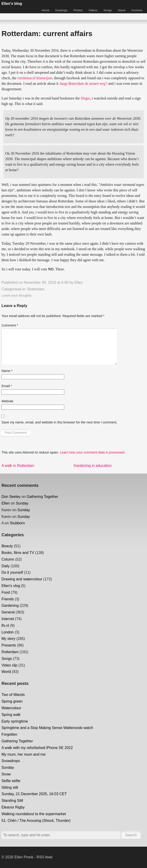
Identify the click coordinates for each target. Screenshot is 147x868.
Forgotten (9, 734)
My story (8, 639)
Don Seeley (11, 497)
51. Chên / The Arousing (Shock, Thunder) (36, 821)
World (6, 672)
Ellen (79, 282)
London (7, 632)
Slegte (85, 98)
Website (7, 401)
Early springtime (15, 721)
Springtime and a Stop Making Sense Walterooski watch (47, 728)
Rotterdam (36, 289)
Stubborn (17, 523)
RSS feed (44, 857)
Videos (93, 10)
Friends (7, 599)
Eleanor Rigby (13, 807)
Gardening (10, 606)
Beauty (7, 546)
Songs (108, 10)
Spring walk (11, 715)
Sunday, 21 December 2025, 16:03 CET (34, 794)
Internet (8, 619)
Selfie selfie (11, 781)
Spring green (12, 701)
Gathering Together (43, 497)
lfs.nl (5, 625)
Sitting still (10, 787)
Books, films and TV (18, 553)
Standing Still (12, 801)
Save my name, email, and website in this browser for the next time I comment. (59, 422)
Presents (9, 645)
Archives (137, 10)
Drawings (61, 10)
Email (7, 386)
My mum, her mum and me (23, 754)
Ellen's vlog (11, 586)
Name (7, 371)
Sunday (22, 503)
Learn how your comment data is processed (92, 452)
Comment (10, 325)
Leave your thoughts (16, 295)
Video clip (9, 665)
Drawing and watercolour (22, 579)
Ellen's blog (12, 4)
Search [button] (131, 835)
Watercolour (11, 708)
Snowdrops (11, 761)
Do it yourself (12, 572)
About (122, 10)
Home (45, 10)
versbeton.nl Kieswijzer (35, 78)
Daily (6, 566)
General (8, 612)
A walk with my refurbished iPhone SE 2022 (37, 748)
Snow (6, 774)
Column (8, 559)
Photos (78, 10)
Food (6, 592)
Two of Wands (13, 695)
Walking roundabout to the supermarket (34, 814)
